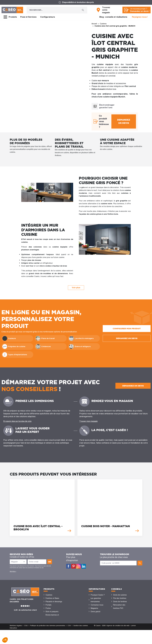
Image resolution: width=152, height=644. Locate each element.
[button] (5, 640)
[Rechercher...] (53, 10)
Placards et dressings (54, 602)
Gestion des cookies (81, 640)
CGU (26, 640)
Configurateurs (48, 17)
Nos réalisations (120, 618)
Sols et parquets (52, 612)
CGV (69, 640)
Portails (49, 605)
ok (50, 562)
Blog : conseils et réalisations (113, 17)
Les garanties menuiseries (96, 600)
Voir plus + (13, 571)
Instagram (79, 566)
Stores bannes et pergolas (52, 617)
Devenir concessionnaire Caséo (97, 622)
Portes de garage (52, 628)
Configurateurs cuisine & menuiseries (122, 613)
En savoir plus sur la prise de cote (17, 421)
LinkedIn (84, 566)
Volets (48, 625)
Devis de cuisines (120, 595)
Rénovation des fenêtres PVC (119, 607)
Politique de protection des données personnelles (48, 640)
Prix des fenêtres (120, 598)
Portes (48, 608)
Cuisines (49, 595)
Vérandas (49, 622)
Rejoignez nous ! (140, 17)
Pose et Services (28, 17)
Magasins (94, 608)
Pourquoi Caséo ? (98, 595)
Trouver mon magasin (88, 421)
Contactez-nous (97, 605)
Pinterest (74, 566)
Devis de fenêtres (120, 602)
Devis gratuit (96, 612)
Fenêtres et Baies (52, 598)
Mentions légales (16, 640)
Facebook (68, 566)
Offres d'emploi (97, 615)
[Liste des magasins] (18, 562)
